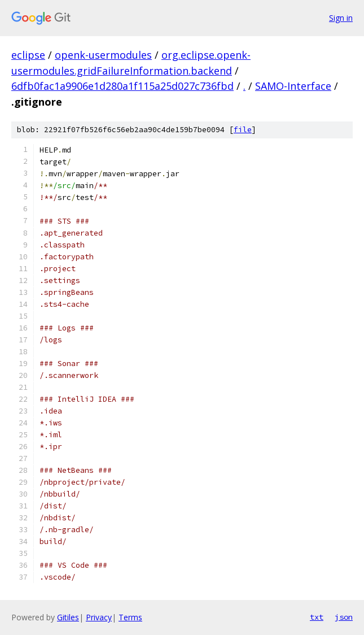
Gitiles (68, 617)
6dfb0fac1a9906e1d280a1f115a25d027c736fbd (122, 86)
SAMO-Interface (293, 86)
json (344, 617)
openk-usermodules (103, 55)
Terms (130, 617)
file (243, 130)
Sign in (341, 18)
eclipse (28, 55)
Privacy (99, 617)
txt (317, 617)
